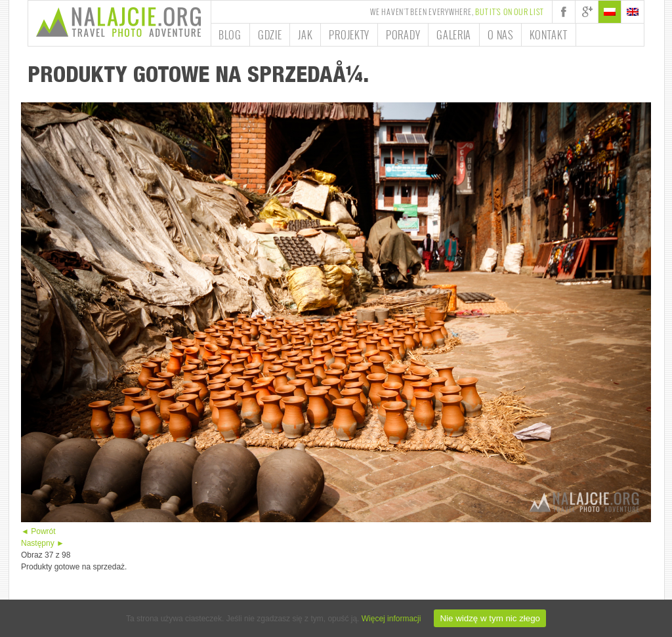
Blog (230, 35)
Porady (403, 35)
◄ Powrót (38, 531)
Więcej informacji (391, 619)
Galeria (454, 35)
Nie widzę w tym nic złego (490, 618)
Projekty (349, 35)
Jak (305, 35)
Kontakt (549, 35)
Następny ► (43, 543)
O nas (500, 35)
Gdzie (270, 35)
